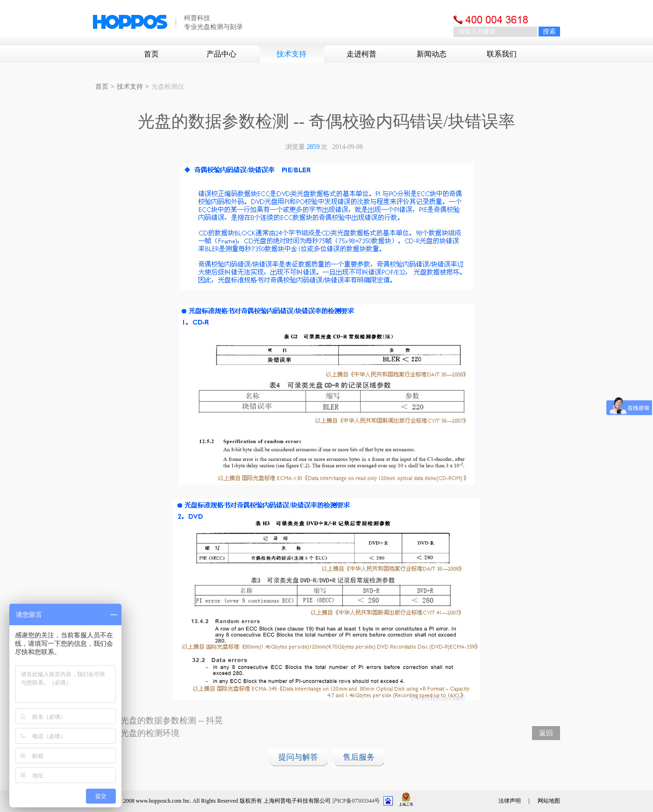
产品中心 (221, 54)
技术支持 (291, 54)
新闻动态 (432, 54)
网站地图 (549, 801)
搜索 (549, 32)
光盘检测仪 (168, 87)
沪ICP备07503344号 (356, 801)
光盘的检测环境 (150, 733)
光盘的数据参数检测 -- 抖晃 (172, 720)
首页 (151, 54)
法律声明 (510, 801)
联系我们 (502, 54)
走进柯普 (362, 54)
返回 (546, 733)
